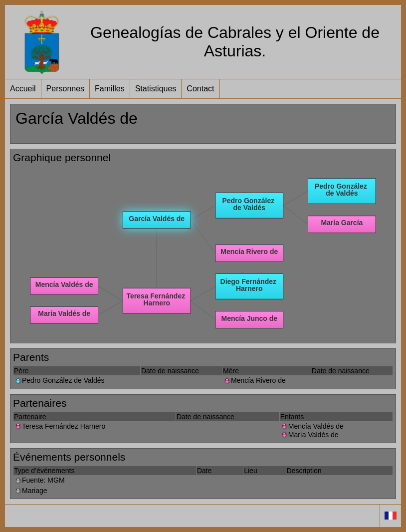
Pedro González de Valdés (59, 380)
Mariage (31, 491)
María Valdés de (309, 435)
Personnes (66, 89)
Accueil (23, 89)
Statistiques (156, 89)
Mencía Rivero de (254, 380)
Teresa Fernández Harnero (60, 426)
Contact (200, 89)
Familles (110, 89)
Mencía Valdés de (312, 426)
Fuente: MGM (39, 480)
